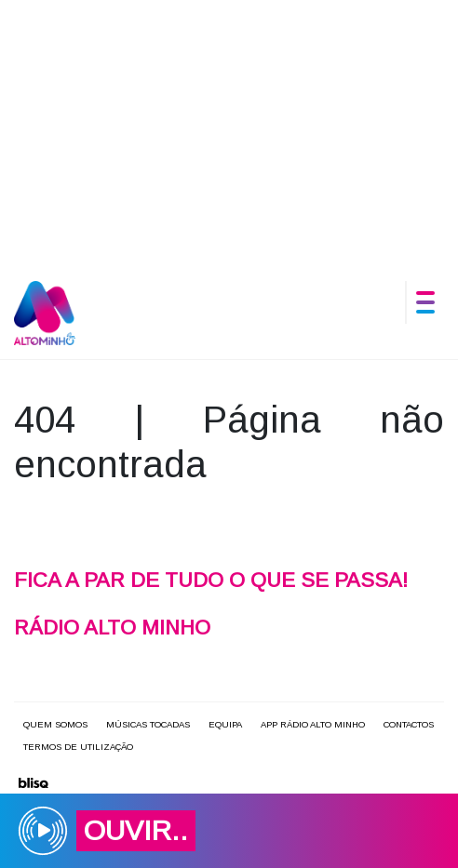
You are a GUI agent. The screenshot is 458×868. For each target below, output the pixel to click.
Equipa (225, 724)
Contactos (409, 724)
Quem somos (55, 724)
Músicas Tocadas (148, 724)
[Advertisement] (229, 130)
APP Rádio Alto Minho (313, 724)
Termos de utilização (78, 747)
